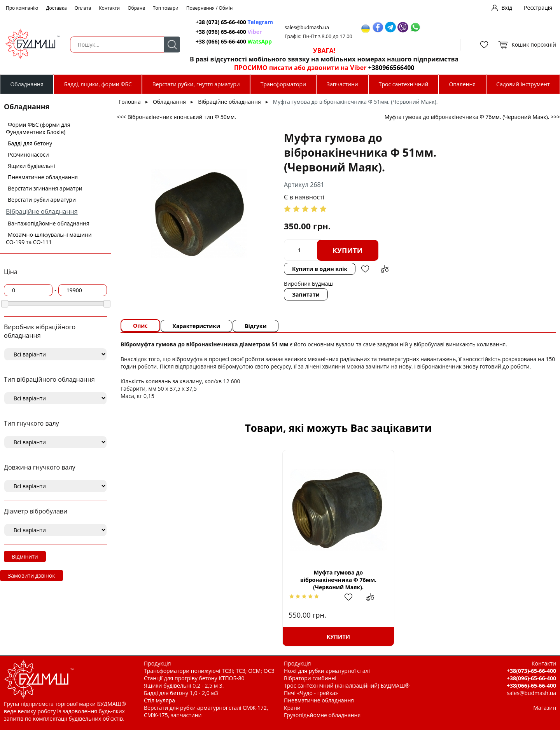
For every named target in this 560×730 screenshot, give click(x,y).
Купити (348, 250)
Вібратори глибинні (310, 678)
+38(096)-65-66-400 (531, 678)
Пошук (172, 45)
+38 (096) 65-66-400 (229, 32)
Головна (130, 102)
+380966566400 (391, 68)
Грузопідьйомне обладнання (322, 715)
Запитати (306, 294)
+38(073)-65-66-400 (531, 671)
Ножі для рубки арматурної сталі (327, 671)
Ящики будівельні (31, 166)
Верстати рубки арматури (42, 200)
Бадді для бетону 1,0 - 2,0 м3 (181, 693)
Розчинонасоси (28, 155)
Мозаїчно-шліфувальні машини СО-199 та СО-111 (49, 238)
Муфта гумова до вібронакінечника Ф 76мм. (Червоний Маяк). (338, 580)
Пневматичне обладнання (43, 177)
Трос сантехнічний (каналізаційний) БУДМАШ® (347, 685)
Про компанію (22, 8)
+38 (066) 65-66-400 (234, 41)
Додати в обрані (365, 269)
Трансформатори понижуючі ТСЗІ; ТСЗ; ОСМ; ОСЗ (209, 671)
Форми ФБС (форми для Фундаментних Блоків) (38, 128)
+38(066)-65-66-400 (531, 685)
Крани (292, 708)
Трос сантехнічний (404, 84)
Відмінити (25, 556)
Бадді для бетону (30, 143)
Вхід (507, 8)
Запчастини (342, 84)
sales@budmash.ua (307, 27)
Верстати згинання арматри (45, 188)
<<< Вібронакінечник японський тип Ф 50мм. (176, 117)
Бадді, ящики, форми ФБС (98, 84)
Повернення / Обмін (210, 8)
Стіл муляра (159, 700)
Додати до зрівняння (385, 269)
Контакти (109, 8)
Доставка (56, 8)
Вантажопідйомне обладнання (49, 223)
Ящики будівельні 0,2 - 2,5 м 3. (184, 685)
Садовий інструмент (523, 84)
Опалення (462, 84)
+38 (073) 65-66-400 (234, 22)
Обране (136, 8)
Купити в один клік (320, 269)
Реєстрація (538, 8)
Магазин (545, 708)
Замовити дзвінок (31, 575)
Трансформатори (283, 84)
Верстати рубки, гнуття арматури (196, 84)
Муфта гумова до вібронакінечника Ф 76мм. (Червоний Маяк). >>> (472, 117)
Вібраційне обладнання (42, 211)
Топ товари (166, 8)
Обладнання (27, 84)
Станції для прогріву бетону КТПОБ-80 (194, 678)
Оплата (83, 8)
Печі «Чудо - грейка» (311, 693)
